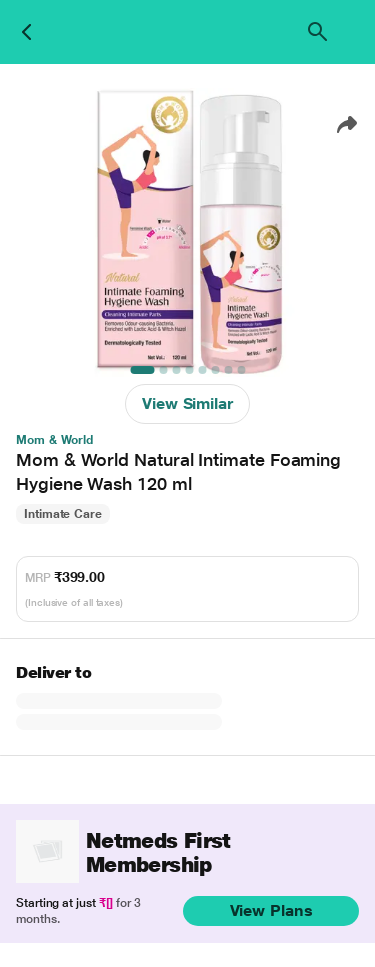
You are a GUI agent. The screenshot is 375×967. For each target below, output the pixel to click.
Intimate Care (63, 514)
